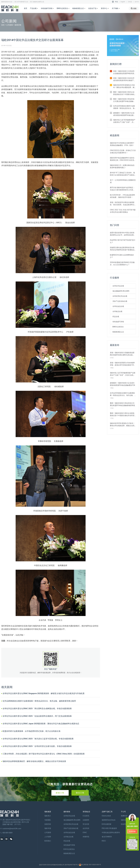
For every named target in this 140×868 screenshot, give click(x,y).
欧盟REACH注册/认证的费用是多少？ (122, 256)
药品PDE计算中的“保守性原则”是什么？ (123, 241)
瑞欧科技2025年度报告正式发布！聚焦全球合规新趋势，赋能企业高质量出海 (124, 86)
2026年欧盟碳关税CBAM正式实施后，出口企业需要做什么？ (122, 263)
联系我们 (48, 841)
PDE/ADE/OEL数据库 (109, 828)
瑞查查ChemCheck (109, 820)
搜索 (134, 8)
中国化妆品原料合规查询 (111, 832)
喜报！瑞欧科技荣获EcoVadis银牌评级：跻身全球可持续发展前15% (122, 364)
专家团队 (48, 820)
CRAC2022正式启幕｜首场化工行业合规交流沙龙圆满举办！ (123, 152)
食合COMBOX (107, 837)
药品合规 (116, 317)
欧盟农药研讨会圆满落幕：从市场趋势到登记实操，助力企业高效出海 (31, 731)
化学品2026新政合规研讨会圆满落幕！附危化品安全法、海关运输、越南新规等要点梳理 (39, 701)
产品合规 (34, 8)
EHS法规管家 (107, 824)
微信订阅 (80, 793)
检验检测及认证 (79, 8)
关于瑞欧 (116, 8)
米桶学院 (86, 837)
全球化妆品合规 (118, 306)
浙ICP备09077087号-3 (72, 865)
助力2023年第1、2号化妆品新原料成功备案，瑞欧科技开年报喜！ (122, 196)
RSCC (104, 841)
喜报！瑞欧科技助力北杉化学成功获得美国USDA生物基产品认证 (124, 79)
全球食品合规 (117, 311)
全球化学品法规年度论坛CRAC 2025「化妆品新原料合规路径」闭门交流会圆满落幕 (37, 716)
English (123, 2)
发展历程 (48, 824)
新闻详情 (18, 25)
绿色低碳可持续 (47, 8)
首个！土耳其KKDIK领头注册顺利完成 (123, 181)
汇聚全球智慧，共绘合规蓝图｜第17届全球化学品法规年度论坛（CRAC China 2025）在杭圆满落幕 (44, 754)
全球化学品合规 (118, 286)
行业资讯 (86, 816)
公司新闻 (10, 25)
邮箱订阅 (60, 793)
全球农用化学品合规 (120, 296)
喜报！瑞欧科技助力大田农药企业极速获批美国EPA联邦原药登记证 (124, 72)
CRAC (85, 832)
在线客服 (132, 831)
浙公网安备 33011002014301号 (90, 865)
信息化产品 (93, 8)
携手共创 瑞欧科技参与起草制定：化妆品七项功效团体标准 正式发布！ (122, 189)
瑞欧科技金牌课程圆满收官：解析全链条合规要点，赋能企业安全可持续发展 (34, 761)
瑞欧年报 (48, 828)
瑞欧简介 (48, 816)
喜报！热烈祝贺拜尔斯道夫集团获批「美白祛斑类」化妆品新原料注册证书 (122, 204)
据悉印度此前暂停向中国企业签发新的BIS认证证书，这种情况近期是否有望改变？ (123, 234)
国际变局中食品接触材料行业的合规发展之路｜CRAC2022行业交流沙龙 (123, 159)
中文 (116, 2)
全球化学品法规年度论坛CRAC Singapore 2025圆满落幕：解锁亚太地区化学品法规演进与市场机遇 (43, 693)
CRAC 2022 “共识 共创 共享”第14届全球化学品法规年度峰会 (123, 211)
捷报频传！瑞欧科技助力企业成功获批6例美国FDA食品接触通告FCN (124, 114)
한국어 (137, 2)
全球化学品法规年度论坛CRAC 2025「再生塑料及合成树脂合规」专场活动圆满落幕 (37, 709)
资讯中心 (105, 8)
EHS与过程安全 (63, 8)
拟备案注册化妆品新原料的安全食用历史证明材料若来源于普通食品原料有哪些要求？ (122, 249)
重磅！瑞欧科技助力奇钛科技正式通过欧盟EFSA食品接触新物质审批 (124, 100)
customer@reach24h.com (12, 829)
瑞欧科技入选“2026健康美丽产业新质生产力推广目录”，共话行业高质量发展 (124, 121)
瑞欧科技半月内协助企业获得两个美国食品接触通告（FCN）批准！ (122, 144)
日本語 (130, 2)
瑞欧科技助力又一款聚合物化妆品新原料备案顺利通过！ (122, 166)
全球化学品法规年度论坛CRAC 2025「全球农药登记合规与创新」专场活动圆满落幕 (37, 746)
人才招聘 (48, 837)
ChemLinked (106, 816)
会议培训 (86, 828)
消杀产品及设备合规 (120, 301)
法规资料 (86, 820)
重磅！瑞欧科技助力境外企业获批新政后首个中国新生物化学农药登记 (124, 93)
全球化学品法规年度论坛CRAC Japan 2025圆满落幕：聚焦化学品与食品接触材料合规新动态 (41, 724)
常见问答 (86, 824)
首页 (26, 8)
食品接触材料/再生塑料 (121, 291)
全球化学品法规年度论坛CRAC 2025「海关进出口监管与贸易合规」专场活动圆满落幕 (38, 739)
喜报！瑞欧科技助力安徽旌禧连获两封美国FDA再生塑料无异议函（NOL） (122, 354)
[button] (135, 54)
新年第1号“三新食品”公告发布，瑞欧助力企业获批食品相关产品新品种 (122, 174)
